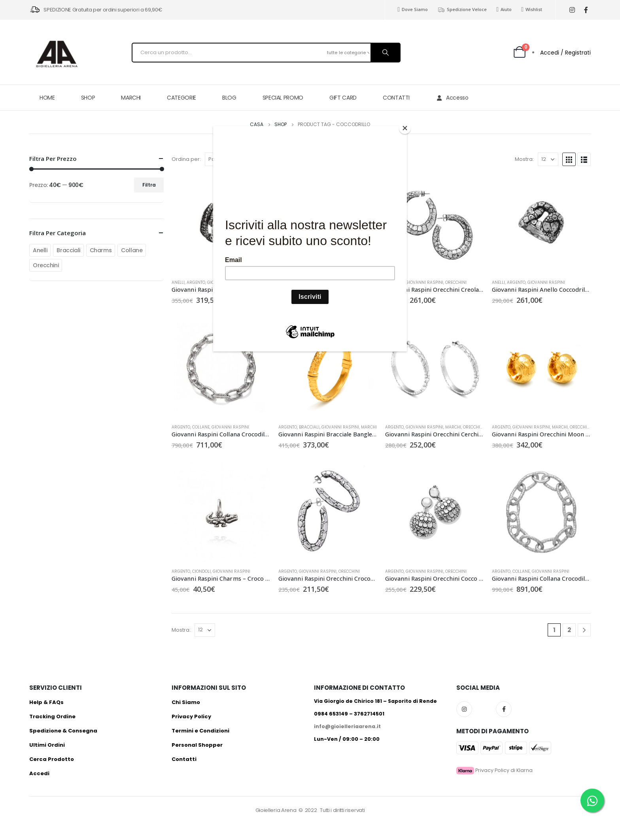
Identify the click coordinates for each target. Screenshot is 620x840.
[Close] (405, 128)
